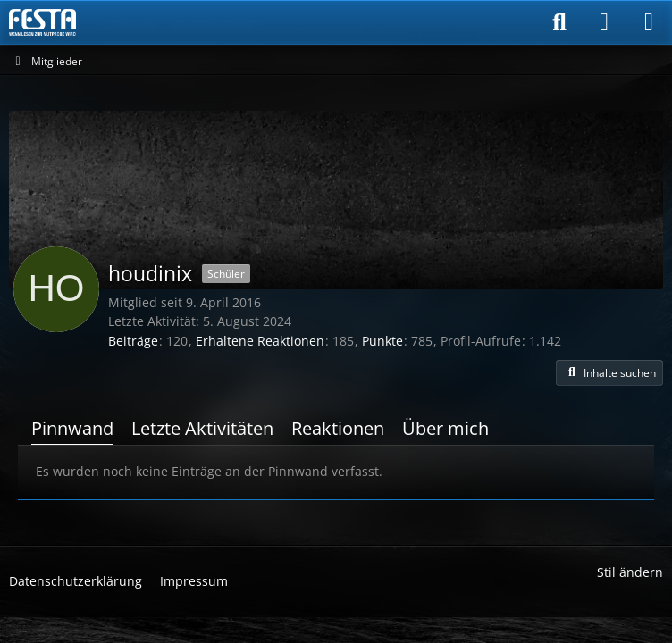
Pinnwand (72, 428)
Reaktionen (338, 428)
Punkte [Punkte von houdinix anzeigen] (382, 341)
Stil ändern (630, 572)
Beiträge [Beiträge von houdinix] (133, 341)
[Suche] (559, 22)
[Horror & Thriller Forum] (42, 22)
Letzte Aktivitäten (202, 428)
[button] (609, 373)
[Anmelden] (604, 22)
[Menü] (649, 22)
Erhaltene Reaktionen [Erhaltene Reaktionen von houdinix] (260, 341)
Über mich (445, 428)
